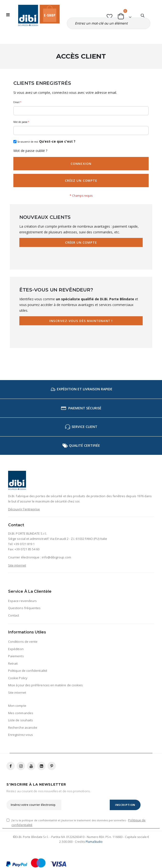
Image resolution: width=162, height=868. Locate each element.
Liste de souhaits (21, 720)
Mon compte (17, 706)
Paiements (16, 656)
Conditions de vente (23, 642)
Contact (14, 615)
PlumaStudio (94, 842)
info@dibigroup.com (56, 557)
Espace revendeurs (22, 601)
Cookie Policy (18, 678)
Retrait (13, 663)
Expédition (16, 649)
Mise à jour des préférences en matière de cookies (45, 685)
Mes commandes (21, 713)
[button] (110, 15)
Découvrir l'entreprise (24, 509)
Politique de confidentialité (28, 671)
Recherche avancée (23, 728)
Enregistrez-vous (21, 735)
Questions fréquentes (24, 608)
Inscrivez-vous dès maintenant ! (81, 321)
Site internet (17, 565)
